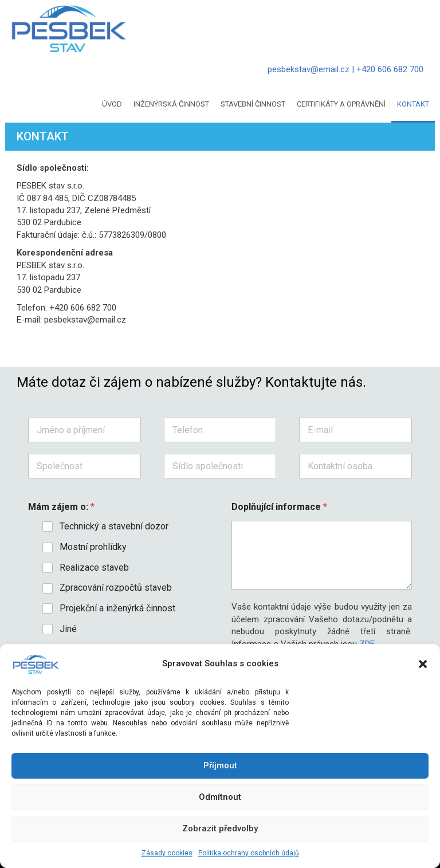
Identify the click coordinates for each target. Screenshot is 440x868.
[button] (423, 664)
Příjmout (220, 765)
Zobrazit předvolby (220, 828)
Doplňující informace (279, 507)
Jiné (68, 629)
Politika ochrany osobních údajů (249, 853)
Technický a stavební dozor (114, 526)
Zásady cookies (167, 853)
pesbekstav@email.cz (309, 69)
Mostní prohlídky (93, 547)
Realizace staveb (94, 567)
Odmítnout (220, 797)
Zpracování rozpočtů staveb (116, 588)
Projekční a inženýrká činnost (117, 608)
